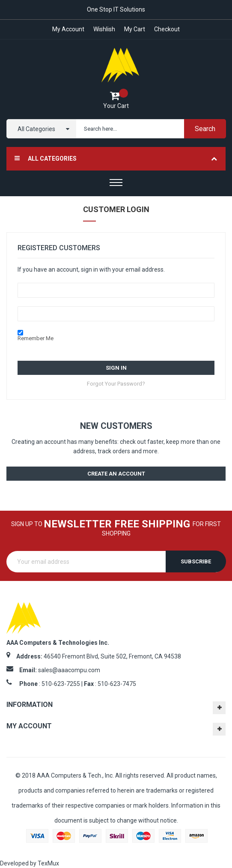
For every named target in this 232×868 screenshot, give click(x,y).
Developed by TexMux (30, 863)
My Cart (135, 29)
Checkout (168, 29)
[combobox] (149, 129)
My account (67, 29)
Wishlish (104, 29)
